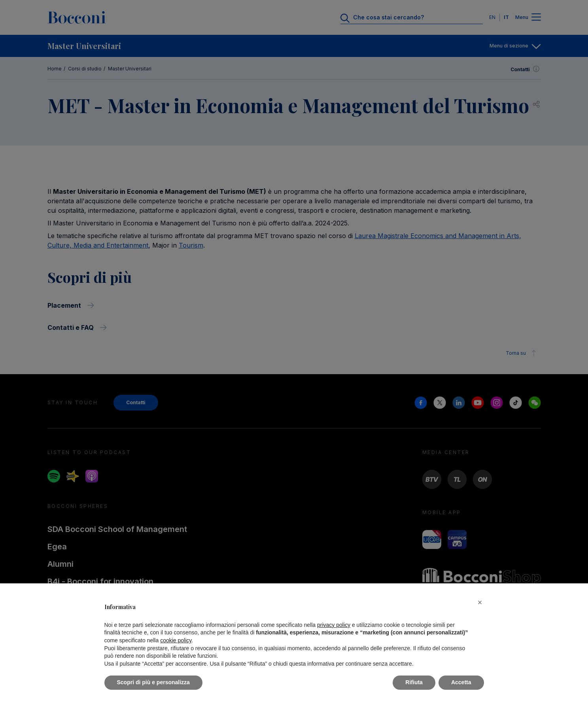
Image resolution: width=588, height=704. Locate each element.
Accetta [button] (461, 682)
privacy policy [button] (334, 625)
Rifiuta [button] (414, 682)
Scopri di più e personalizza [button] (153, 682)
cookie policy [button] (176, 640)
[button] (480, 602)
